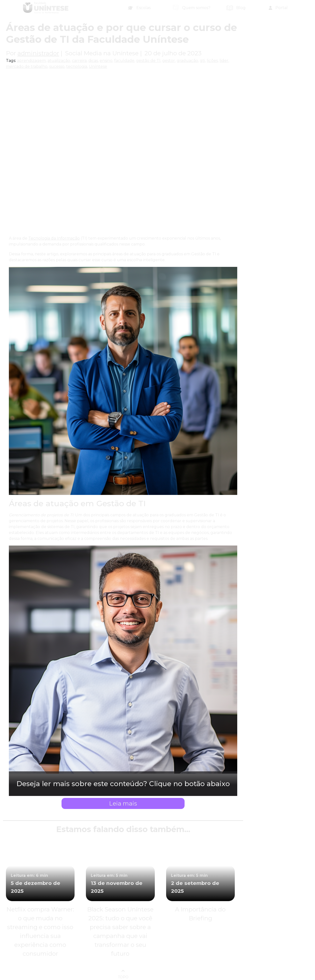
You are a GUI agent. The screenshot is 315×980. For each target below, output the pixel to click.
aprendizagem (31, 61)
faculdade (124, 61)
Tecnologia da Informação (54, 238)
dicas (93, 61)
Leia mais (123, 803)
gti (202, 61)
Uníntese (98, 66)
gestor (169, 61)
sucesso (57, 66)
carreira (79, 61)
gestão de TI (148, 61)
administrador (38, 53)
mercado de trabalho (27, 66)
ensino (106, 61)
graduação (187, 61)
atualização (59, 61)
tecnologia (77, 66)
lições (212, 61)
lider (224, 61)
